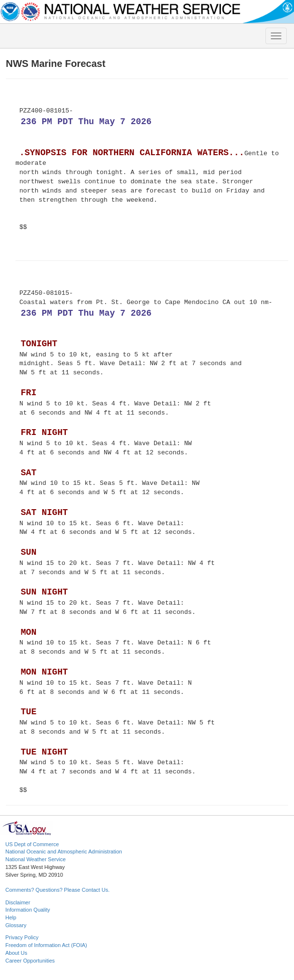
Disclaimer (18, 902)
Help (11, 917)
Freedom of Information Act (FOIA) (46, 945)
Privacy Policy (22, 937)
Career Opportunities (30, 961)
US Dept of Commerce (32, 844)
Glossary (16, 925)
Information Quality (28, 910)
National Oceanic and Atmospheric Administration (64, 851)
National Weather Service (36, 859)
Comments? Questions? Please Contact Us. (57, 890)
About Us (16, 953)
